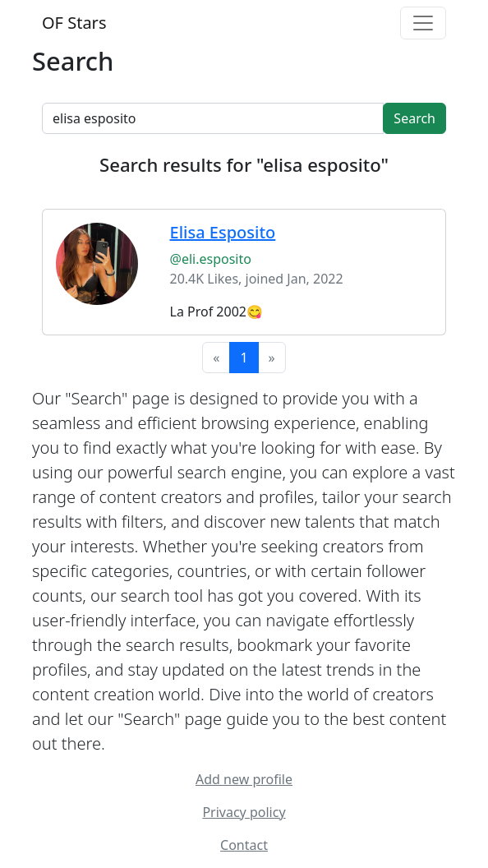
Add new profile (244, 779)
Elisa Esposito (223, 232)
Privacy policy (244, 812)
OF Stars (74, 23)
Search (414, 118)
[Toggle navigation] (423, 23)
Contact (244, 845)
